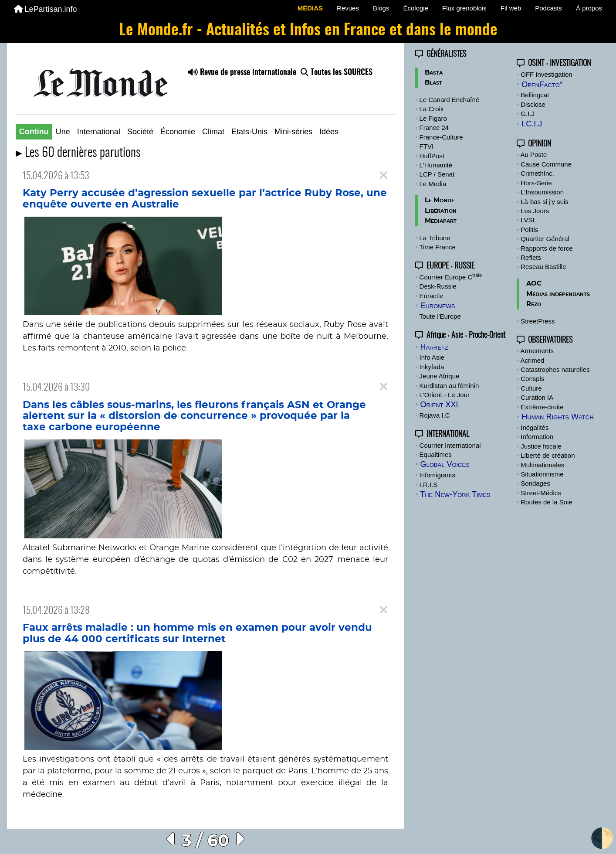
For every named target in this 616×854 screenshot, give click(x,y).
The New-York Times (455, 494)
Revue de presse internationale (242, 73)
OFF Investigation (546, 74)
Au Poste (533, 155)
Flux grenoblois (464, 8)
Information (537, 437)
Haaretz (434, 347)
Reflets (531, 257)
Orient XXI (439, 405)
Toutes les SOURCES (337, 73)
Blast (433, 83)
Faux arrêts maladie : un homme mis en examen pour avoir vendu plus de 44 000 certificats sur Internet (197, 633)
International (99, 132)
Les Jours (535, 211)
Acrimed (532, 360)
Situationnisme (542, 474)
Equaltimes (436, 454)
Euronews (437, 306)
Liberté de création (548, 455)
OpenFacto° (542, 85)
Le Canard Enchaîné (450, 100)
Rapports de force (547, 248)
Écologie (416, 8)
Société (140, 132)
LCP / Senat (437, 174)
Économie (178, 132)
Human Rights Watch (557, 417)
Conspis (532, 379)
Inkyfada (432, 367)
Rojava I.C (435, 415)
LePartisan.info (46, 9)
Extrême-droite (542, 407)
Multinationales (542, 465)
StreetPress (538, 321)
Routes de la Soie (546, 502)
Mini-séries (293, 132)
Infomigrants (438, 475)
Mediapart (441, 221)
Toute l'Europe (440, 316)
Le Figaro (433, 118)
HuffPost (432, 156)
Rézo (534, 304)
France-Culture (441, 137)
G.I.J (528, 114)
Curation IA (537, 397)
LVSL (528, 220)
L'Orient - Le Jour (445, 395)
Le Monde (440, 200)
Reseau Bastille (543, 267)
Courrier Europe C (451, 277)
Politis (529, 230)
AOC (534, 284)
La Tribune (435, 238)
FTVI (427, 146)
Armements (537, 351)
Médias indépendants (558, 294)
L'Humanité (436, 165)
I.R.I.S (429, 485)
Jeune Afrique (440, 376)
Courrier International (450, 445)
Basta (434, 73)
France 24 (434, 128)
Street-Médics (541, 493)
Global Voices (445, 464)
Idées (329, 132)
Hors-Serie (536, 183)
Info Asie (432, 357)
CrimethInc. (537, 173)
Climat (213, 132)
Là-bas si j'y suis (545, 202)
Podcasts (548, 8)
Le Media (433, 184)
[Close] (384, 175)
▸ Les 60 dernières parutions (78, 153)
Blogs (381, 8)
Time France (437, 247)
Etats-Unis (249, 132)
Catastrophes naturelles (555, 369)
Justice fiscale (541, 446)
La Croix (432, 109)
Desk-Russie (438, 286)
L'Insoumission (542, 192)
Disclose (533, 104)
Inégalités (535, 427)
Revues (348, 8)
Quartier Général (545, 239)
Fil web (511, 8)
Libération (441, 211)
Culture (531, 388)
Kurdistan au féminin (449, 386)
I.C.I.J (532, 124)
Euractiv (431, 296)
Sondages (535, 483)
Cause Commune (546, 164)
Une (63, 132)
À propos (589, 8)
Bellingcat (535, 95)
